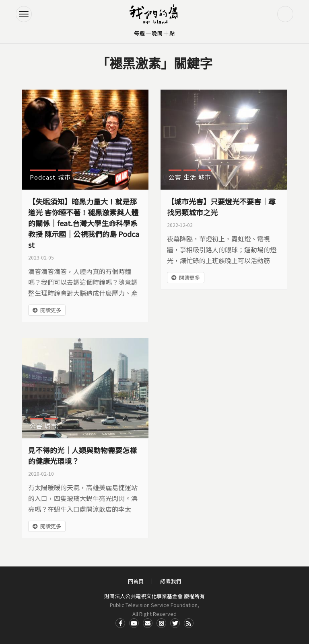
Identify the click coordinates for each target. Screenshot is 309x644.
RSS (189, 623)
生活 (190, 177)
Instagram (161, 623)
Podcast (43, 177)
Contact (148, 623)
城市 (64, 177)
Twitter (175, 623)
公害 (175, 177)
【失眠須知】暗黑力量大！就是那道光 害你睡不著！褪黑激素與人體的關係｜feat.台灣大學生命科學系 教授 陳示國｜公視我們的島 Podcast (84, 223)
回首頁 (136, 581)
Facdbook (120, 623)
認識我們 (171, 581)
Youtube (134, 623)
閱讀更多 (51, 310)
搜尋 (285, 14)
